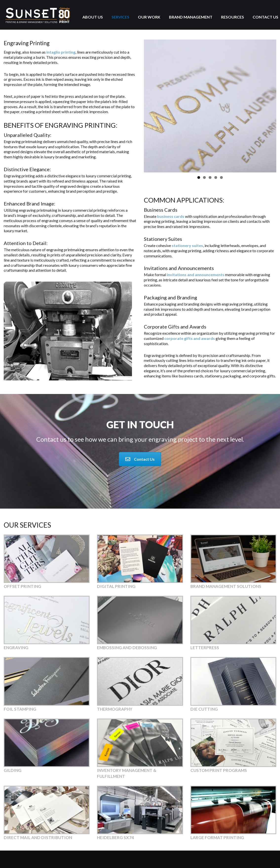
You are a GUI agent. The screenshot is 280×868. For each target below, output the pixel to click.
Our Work (149, 17)
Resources (233, 17)
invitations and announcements (196, 275)
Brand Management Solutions (226, 586)
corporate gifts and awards (190, 338)
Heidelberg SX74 (115, 837)
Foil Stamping (20, 709)
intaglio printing (61, 52)
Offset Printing (22, 586)
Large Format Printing (217, 837)
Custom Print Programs (219, 770)
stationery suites (187, 245)
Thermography (115, 709)
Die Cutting (204, 709)
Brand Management (191, 17)
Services (120, 17)
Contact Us (265, 17)
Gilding (13, 770)
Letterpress (205, 648)
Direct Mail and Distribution (38, 837)
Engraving (16, 648)
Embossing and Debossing (127, 648)
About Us (93, 17)
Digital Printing (116, 586)
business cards (171, 216)
